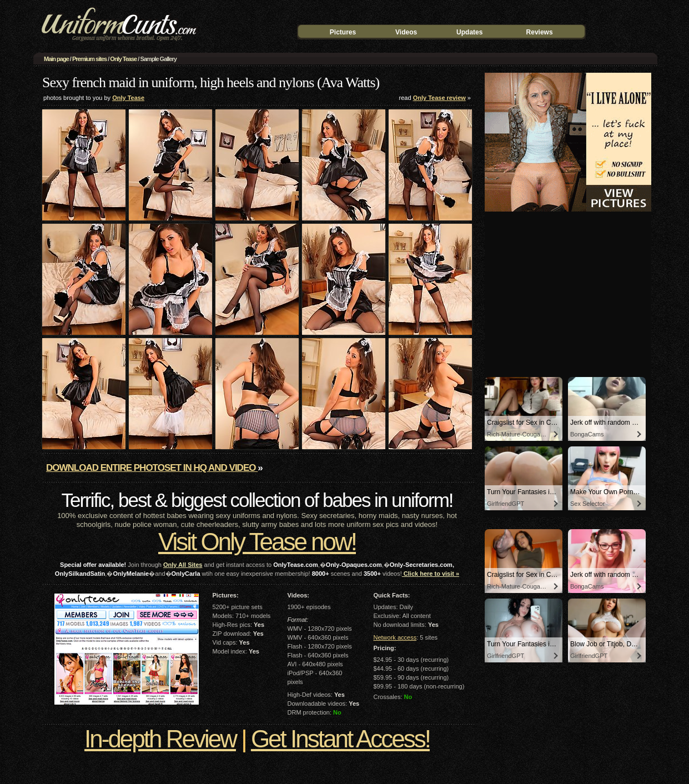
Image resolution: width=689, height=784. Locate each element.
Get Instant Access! (340, 739)
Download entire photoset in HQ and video (152, 468)
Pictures (343, 32)
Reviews (540, 32)
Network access (395, 637)
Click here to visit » (431, 574)
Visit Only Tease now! (257, 542)
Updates (469, 32)
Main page (56, 59)
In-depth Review (160, 739)
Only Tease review (439, 98)
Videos (406, 32)
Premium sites (89, 59)
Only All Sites (183, 565)
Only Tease (123, 59)
